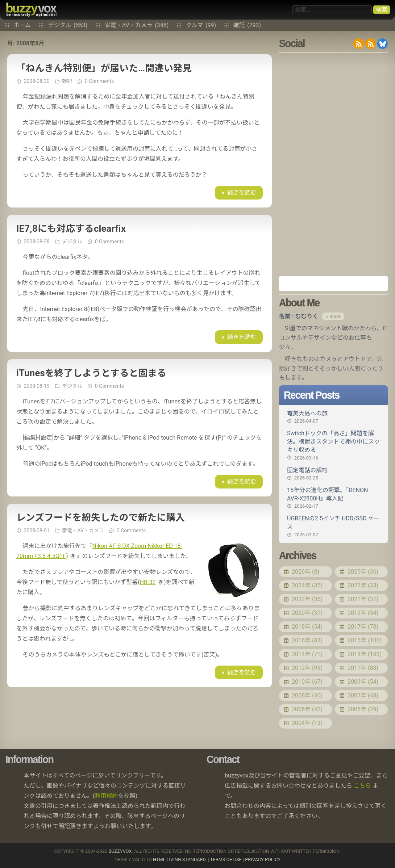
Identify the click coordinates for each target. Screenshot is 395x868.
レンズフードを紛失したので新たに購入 (101, 517)
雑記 (247, 25)
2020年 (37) (307, 613)
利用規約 (107, 796)
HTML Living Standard (179, 859)
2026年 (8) (305, 572)
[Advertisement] (334, 164)
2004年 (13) (307, 723)
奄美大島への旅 (333, 417)
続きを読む (242, 192)
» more (333, 316)
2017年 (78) (363, 627)
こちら (362, 786)
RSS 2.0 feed (359, 44)
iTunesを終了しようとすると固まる (91, 373)
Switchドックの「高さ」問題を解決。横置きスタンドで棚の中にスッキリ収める (333, 446)
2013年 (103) (365, 654)
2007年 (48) (363, 695)
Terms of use (226, 859)
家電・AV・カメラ (137, 25)
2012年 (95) (307, 668)
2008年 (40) (307, 695)
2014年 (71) (307, 654)
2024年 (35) (307, 585)
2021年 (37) (363, 599)
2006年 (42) (307, 709)
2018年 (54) (307, 627)
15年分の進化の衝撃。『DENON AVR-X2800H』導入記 (333, 498)
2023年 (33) (363, 585)
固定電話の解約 (333, 474)
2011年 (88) (363, 668)
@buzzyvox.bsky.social (382, 44)
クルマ (201, 25)
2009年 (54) (363, 682)
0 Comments (99, 81)
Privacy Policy (263, 859)
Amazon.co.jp (333, 284)
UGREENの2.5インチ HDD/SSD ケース (333, 526)
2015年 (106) (365, 640)
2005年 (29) (363, 709)
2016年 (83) (307, 640)
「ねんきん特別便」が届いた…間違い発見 (104, 68)
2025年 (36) (363, 572)
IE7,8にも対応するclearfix (71, 228)
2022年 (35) (307, 599)
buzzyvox (31, 10)
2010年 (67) (307, 682)
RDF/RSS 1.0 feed (371, 44)
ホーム (22, 25)
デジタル (68, 25)
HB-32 (148, 582)
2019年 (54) (363, 613)
